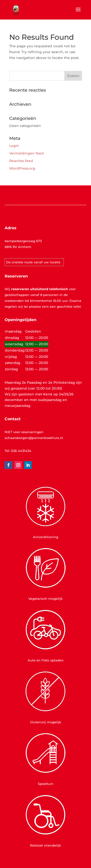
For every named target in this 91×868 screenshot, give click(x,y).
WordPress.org (22, 168)
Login (14, 146)
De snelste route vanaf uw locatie (33, 262)
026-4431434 (21, 451)
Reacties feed (21, 161)
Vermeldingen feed (26, 153)
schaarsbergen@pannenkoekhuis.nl (34, 438)
